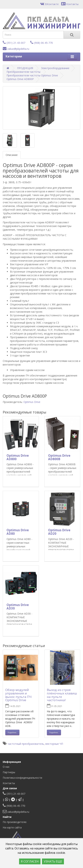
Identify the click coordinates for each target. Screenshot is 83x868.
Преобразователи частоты (23, 72)
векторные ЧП (54, 744)
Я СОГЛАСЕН (30, 861)
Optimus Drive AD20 (59, 532)
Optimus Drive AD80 (18, 532)
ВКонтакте (49, 4)
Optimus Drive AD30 (18, 607)
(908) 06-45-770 (42, 43)
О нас (6, 767)
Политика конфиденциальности (22, 778)
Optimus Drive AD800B (59, 457)
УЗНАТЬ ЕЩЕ (53, 861)
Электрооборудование (55, 68)
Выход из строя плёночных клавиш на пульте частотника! (62, 695)
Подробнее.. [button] (12, 732)
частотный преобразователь (26, 744)
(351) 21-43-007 (14, 43)
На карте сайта (12, 827)
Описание (12, 155)
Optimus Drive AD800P (20, 79)
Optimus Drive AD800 (18, 457)
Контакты (70, 4)
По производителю (15, 822)
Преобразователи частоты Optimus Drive (32, 75)
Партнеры (9, 772)
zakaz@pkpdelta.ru (16, 49)
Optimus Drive (32, 402)
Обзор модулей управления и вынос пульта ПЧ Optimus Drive (18, 695)
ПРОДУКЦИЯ (25, 68)
